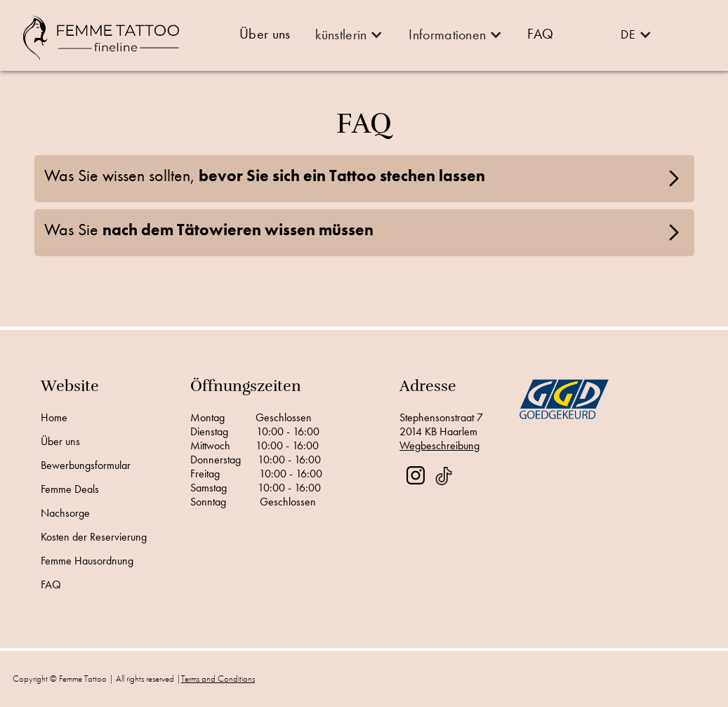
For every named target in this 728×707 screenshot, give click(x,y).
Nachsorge (65, 513)
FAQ (51, 585)
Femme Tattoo (83, 679)
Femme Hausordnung (87, 561)
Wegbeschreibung (439, 445)
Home (54, 418)
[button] (348, 34)
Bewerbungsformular (86, 465)
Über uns (60, 442)
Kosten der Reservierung (94, 537)
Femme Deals (70, 489)
